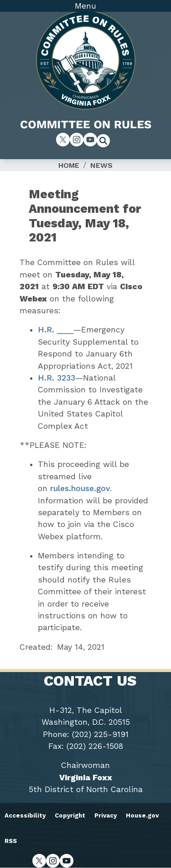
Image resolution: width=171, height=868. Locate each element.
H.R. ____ (56, 330)
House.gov (142, 815)
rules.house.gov (80, 488)
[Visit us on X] (63, 140)
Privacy (106, 815)
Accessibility (25, 815)
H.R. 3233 (57, 378)
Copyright (70, 815)
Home (69, 165)
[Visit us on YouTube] (90, 140)
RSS (11, 841)
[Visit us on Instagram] (77, 140)
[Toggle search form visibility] (106, 142)
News (101, 165)
